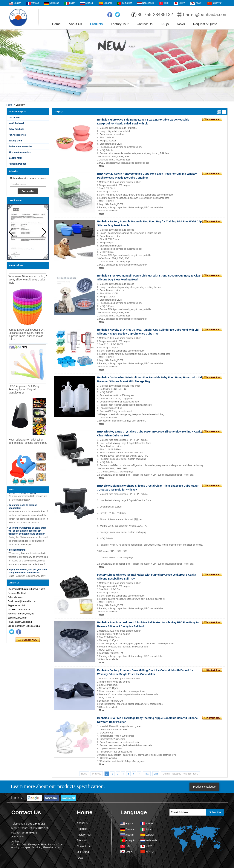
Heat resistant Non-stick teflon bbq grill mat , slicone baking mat (28, 442)
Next (147, 774)
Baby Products (17, 129)
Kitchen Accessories (20, 152)
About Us (75, 24)
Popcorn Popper (17, 164)
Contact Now (28, 640)
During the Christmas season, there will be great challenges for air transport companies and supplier (28, 531)
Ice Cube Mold (16, 123)
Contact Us (145, 24)
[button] (44, 232)
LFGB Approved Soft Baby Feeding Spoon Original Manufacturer (24, 391)
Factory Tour (120, 24)
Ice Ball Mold (15, 158)
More (102, 166)
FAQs (165, 24)
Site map (82, 840)
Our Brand (83, 852)
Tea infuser (14, 118)
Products (96, 24)
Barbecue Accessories (21, 146)
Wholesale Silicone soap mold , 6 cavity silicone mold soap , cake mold (28, 281)
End (156, 774)
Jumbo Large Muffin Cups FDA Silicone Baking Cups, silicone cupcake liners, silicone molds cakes (26, 336)
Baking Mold (15, 141)
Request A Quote (205, 24)
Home (56, 24)
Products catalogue (204, 787)
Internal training (17, 550)
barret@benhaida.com (205, 14)
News (181, 24)
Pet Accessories (17, 135)
